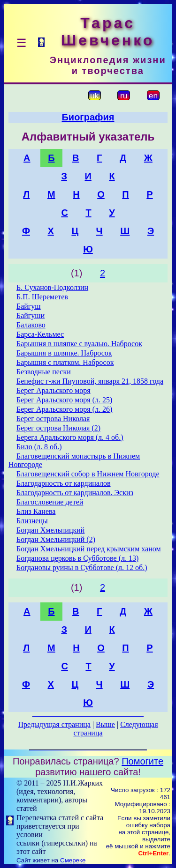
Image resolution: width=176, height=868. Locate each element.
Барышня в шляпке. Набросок (64, 353)
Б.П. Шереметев (42, 297)
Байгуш (29, 306)
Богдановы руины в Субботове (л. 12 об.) (82, 568)
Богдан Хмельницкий (50, 530)
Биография (88, 117)
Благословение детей (50, 502)
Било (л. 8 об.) (39, 447)
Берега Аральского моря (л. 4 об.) (70, 437)
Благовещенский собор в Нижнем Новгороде (88, 474)
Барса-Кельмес (40, 334)
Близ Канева (36, 511)
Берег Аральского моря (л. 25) (64, 400)
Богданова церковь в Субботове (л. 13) (77, 558)
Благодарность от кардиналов (64, 483)
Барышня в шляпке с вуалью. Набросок (79, 344)
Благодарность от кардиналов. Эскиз (75, 493)
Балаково (31, 325)
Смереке (73, 860)
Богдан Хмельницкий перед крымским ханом (89, 549)
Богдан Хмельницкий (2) (56, 539)
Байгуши (31, 315)
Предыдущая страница (54, 724)
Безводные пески (44, 372)
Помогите (142, 761)
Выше (105, 724)
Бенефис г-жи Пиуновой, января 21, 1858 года (90, 381)
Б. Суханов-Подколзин (52, 287)
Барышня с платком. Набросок (65, 362)
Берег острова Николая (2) (58, 428)
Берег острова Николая (53, 419)
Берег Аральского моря (54, 390)
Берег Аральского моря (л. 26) (64, 409)
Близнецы (32, 521)
